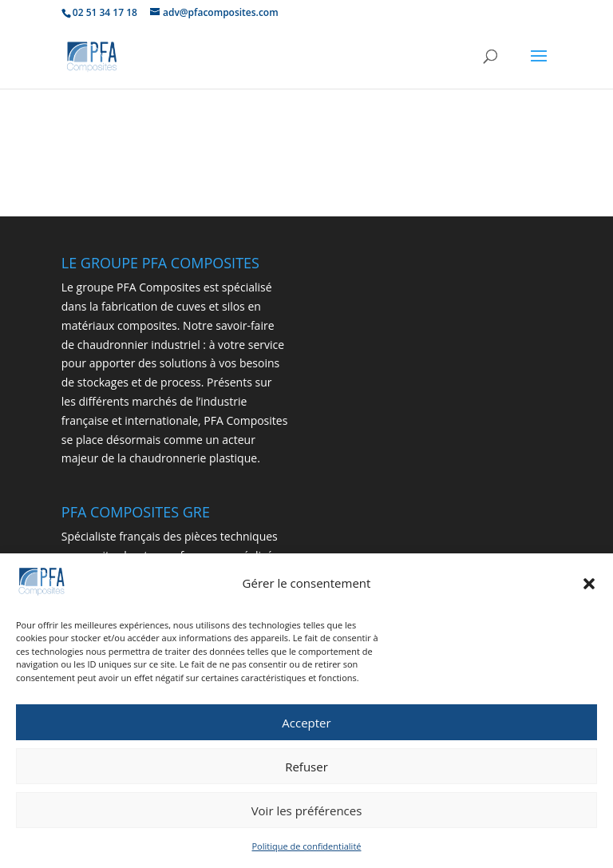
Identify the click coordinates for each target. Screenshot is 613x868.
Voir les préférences (307, 811)
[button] (589, 585)
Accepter (306, 723)
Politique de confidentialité (307, 847)
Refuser (306, 767)
